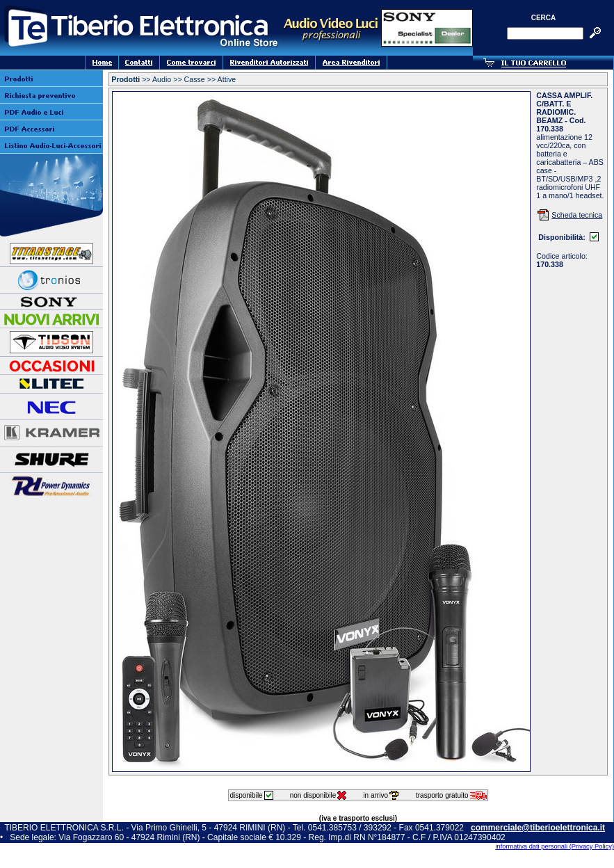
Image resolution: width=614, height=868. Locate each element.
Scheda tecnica (577, 215)
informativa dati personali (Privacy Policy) (555, 846)
